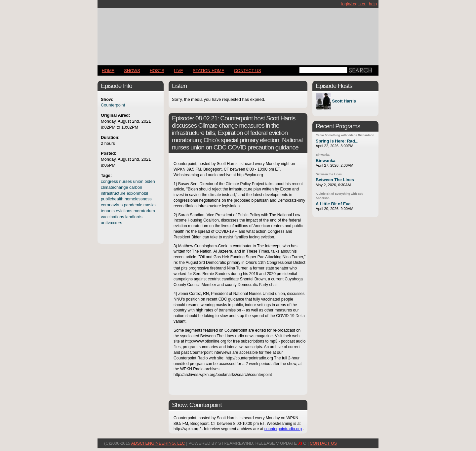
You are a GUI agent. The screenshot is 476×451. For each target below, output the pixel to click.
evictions (124, 211)
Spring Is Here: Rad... (337, 141)
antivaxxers (112, 223)
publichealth (112, 199)
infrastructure (113, 193)
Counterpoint (113, 105)
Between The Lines (335, 180)
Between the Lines (329, 174)
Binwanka (323, 155)
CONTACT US (248, 71)
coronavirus (112, 205)
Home (108, 71)
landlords (134, 217)
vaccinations (112, 217)
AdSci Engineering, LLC (158, 443)
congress (109, 181)
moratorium (144, 211)
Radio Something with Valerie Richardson (345, 135)
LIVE (178, 71)
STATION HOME (209, 71)
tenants (108, 211)
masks (150, 205)
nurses (126, 181)
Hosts (157, 71)
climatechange (115, 187)
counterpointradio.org (283, 429)
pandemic (133, 205)
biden (150, 181)
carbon (136, 187)
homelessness (138, 199)
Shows (132, 71)
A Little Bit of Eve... (335, 204)
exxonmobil (137, 193)
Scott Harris (344, 101)
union (138, 181)
